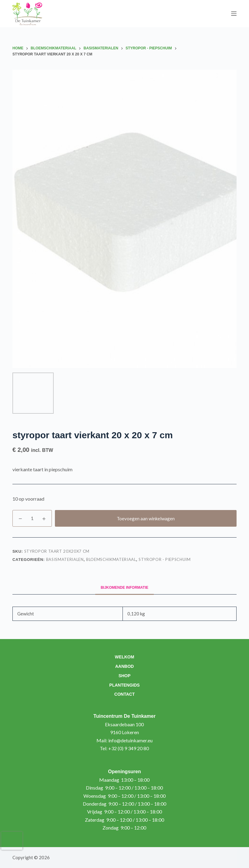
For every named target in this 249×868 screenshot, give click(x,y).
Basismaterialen (65, 559)
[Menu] (234, 14)
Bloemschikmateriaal (111, 559)
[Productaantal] (32, 518)
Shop (125, 676)
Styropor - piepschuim (165, 559)
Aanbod (124, 666)
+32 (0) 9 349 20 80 (129, 748)
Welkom (125, 657)
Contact (124, 694)
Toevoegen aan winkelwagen (146, 518)
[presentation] (12, 841)
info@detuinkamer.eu (130, 740)
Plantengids (124, 685)
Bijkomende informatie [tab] (124, 588)
